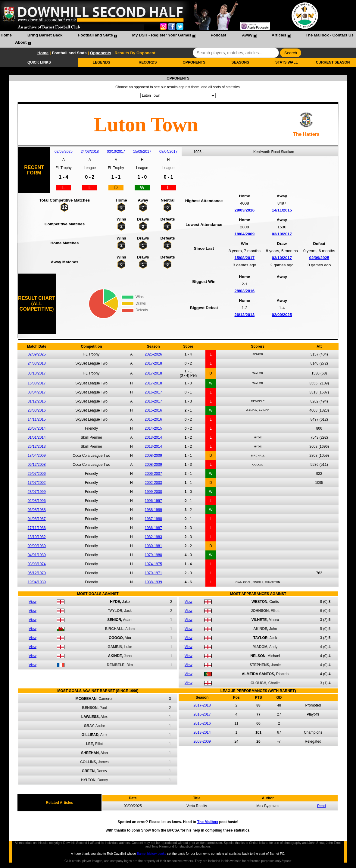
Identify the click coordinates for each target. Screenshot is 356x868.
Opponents (101, 53)
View (33, 602)
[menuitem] (6, 36)
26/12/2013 (244, 315)
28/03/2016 (244, 210)
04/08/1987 (37, 519)
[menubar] (178, 39)
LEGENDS (101, 62)
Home (6, 35)
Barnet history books (151, 854)
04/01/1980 (37, 555)
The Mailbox (208, 822)
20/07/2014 (37, 428)
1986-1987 (153, 528)
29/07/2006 (37, 474)
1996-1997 (153, 501)
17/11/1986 (37, 528)
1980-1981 (153, 546)
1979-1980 (153, 555)
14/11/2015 (282, 210)
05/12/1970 (37, 573)
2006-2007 (153, 474)
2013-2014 (153, 437)
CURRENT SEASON (333, 62)
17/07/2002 (37, 483)
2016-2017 (153, 392)
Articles (279, 35)
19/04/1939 (37, 582)
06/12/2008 (37, 465)
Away (247, 35)
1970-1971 (153, 573)
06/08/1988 (37, 510)
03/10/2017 (116, 152)
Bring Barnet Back (45, 35)
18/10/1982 (37, 537)
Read (322, 806)
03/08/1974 (37, 564)
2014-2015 (153, 428)
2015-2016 (153, 410)
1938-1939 (153, 582)
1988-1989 (153, 510)
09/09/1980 (37, 546)
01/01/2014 (37, 437)
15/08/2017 (142, 152)
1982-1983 (153, 537)
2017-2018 (153, 363)
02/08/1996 (37, 501)
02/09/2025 (64, 152)
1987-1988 (153, 519)
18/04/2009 (244, 234)
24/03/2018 (90, 152)
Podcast (218, 35)
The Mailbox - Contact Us (330, 35)
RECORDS (148, 62)
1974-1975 (153, 564)
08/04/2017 (168, 152)
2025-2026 (153, 354)
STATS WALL (287, 62)
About (21, 42)
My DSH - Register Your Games (162, 35)
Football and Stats (95, 35)
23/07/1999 (37, 492)
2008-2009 (153, 456)
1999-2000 (153, 492)
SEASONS (240, 62)
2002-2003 (153, 483)
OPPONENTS (194, 62)
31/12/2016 (37, 401)
